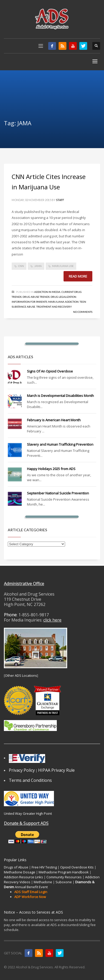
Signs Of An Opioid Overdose (50, 371)
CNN (21, 266)
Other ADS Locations (21, 675)
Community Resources (64, 877)
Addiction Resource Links (23, 877)
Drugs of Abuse (16, 867)
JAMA (38, 266)
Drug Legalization (63, 297)
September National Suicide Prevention (58, 493)
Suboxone (64, 882)
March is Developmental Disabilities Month (60, 396)
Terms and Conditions (30, 780)
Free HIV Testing (44, 867)
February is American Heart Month (54, 420)
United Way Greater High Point (28, 813)
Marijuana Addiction (63, 302)
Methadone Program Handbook (64, 872)
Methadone (43, 882)
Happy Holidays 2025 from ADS (51, 469)
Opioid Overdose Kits (77, 867)
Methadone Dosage (20, 872)
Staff (60, 200)
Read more (78, 276)
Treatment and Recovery (54, 307)
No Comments (83, 312)
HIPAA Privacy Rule (56, 770)
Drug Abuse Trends (36, 297)
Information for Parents (29, 302)
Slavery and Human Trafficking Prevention (60, 444)
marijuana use (63, 266)
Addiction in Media (47, 292)
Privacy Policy (22, 770)
